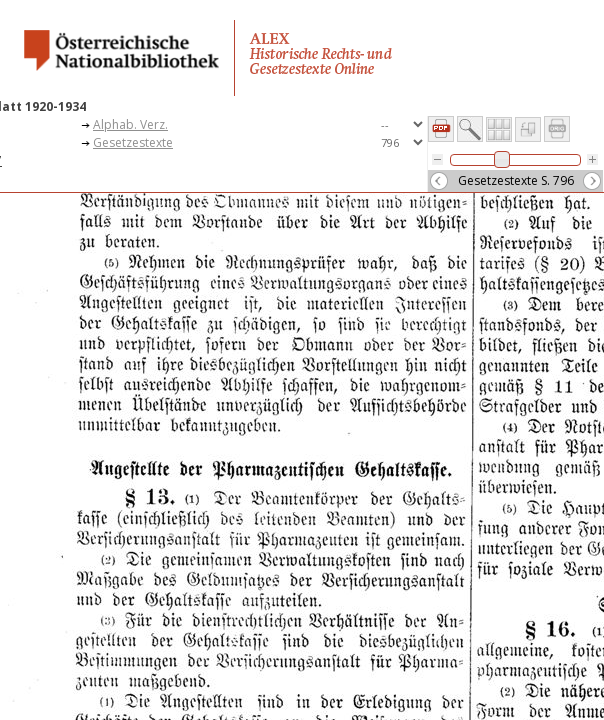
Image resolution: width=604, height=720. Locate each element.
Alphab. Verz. (130, 124)
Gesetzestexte (133, 142)
